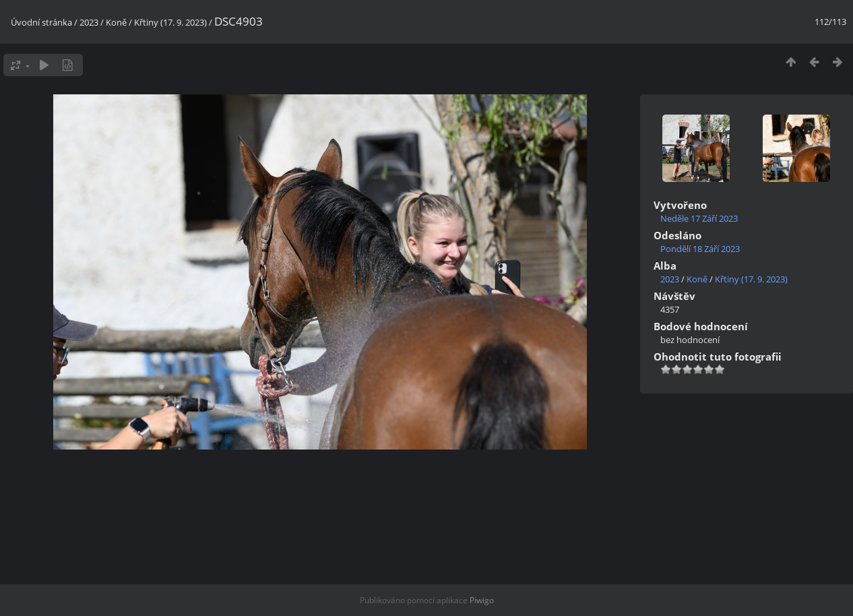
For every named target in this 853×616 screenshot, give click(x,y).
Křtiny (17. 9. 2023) (170, 22)
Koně (116, 22)
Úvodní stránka (41, 22)
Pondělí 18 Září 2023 (700, 249)
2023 (89, 22)
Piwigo (482, 600)
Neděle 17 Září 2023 (699, 218)
